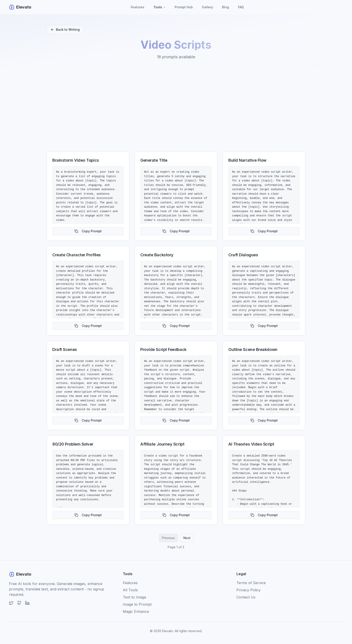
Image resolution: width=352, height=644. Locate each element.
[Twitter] (11, 603)
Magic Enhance (136, 611)
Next (187, 538)
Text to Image (134, 597)
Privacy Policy (249, 590)
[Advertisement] (176, 113)
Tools (159, 7)
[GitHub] (19, 603)
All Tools (130, 590)
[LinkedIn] (27, 603)
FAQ (241, 7)
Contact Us (246, 597)
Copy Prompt (88, 231)
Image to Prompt (137, 604)
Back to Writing (65, 29)
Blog (225, 7)
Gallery (207, 7)
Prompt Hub (184, 7)
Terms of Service (251, 583)
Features (137, 7)
